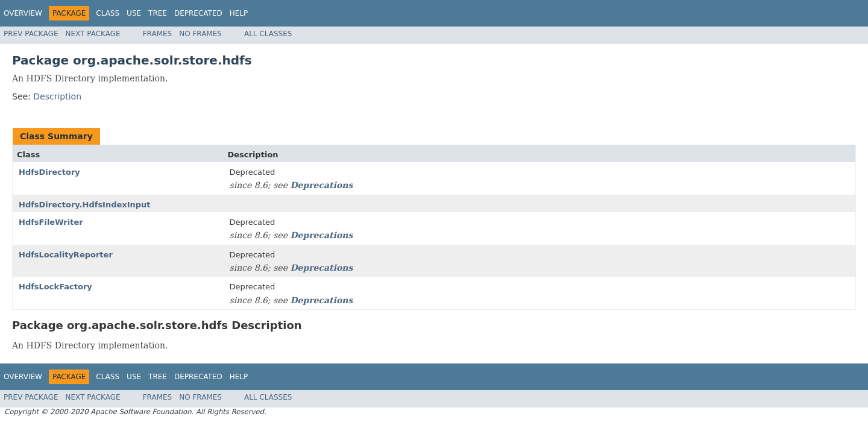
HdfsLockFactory (55, 287)
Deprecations (321, 185)
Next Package (93, 34)
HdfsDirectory (49, 172)
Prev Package (31, 34)
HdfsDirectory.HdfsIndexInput (85, 205)
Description (57, 96)
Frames (158, 34)
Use (134, 13)
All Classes (268, 34)
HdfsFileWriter (51, 222)
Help (239, 13)
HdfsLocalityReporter (66, 255)
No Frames (200, 34)
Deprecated (198, 13)
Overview (23, 13)
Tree (158, 13)
